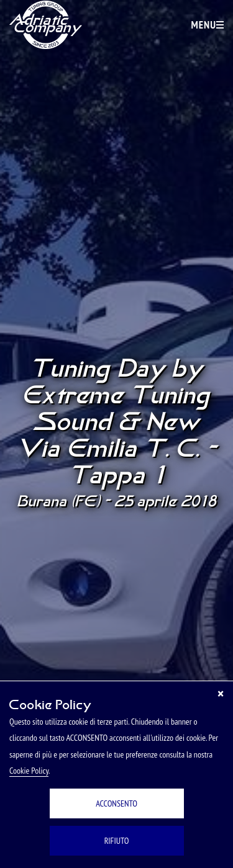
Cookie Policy (29, 771)
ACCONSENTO (116, 803)
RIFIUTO (117, 841)
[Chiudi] (221, 694)
